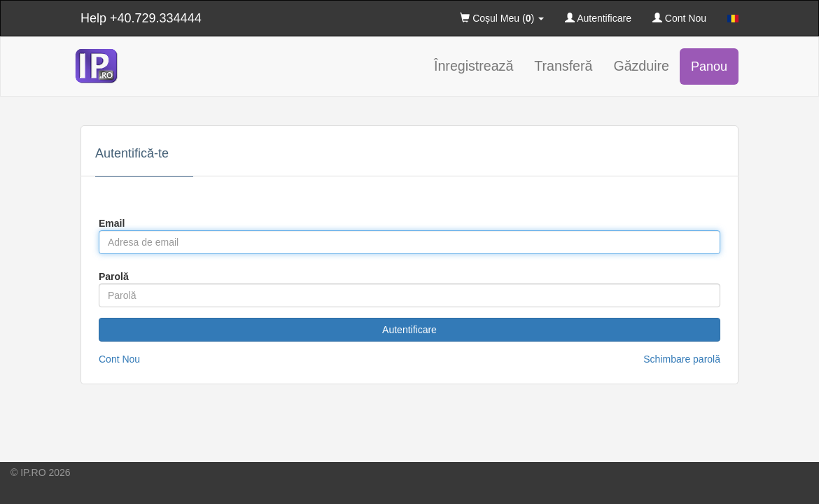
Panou (709, 66)
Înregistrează (474, 66)
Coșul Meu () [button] (502, 18)
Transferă (563, 66)
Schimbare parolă (682, 359)
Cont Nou (679, 18)
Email (112, 223)
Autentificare (598, 18)
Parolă (114, 276)
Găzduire (641, 66)
